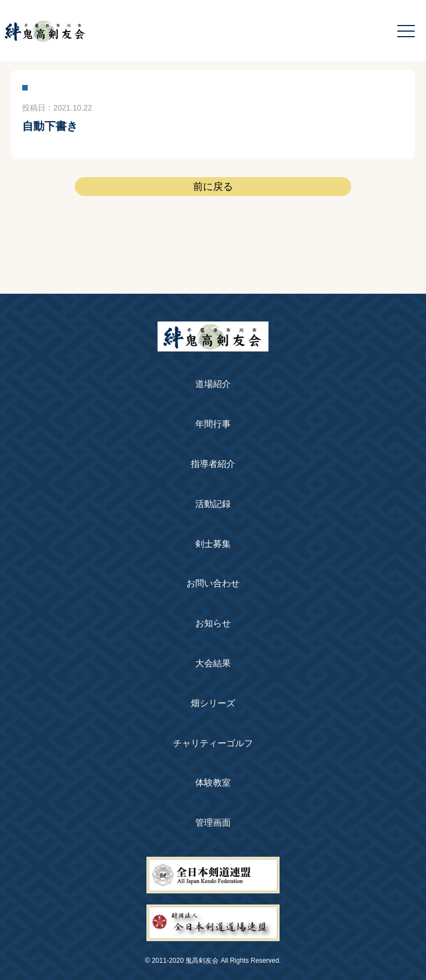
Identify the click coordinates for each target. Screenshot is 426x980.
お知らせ (213, 623)
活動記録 (213, 504)
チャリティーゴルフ (213, 743)
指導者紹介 (213, 464)
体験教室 (213, 783)
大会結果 (213, 663)
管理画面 (213, 823)
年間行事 (213, 424)
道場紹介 (213, 384)
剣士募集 (213, 544)
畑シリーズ (213, 703)
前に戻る (213, 187)
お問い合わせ (213, 583)
